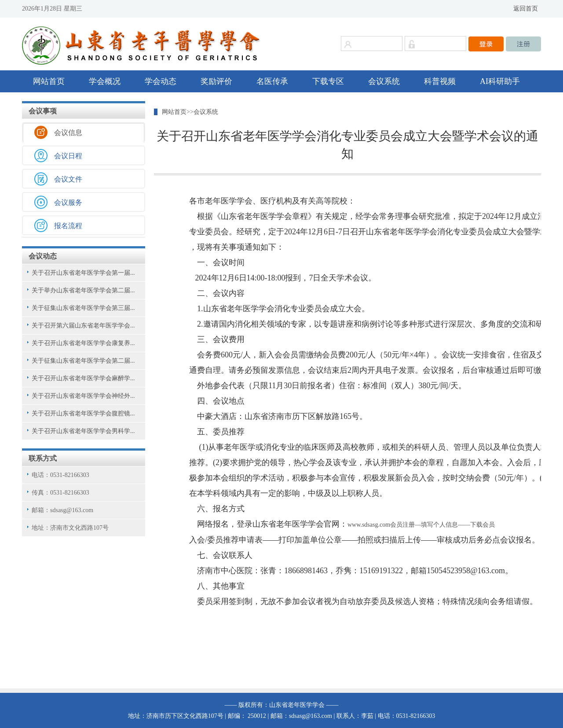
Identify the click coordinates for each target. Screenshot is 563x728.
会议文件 (68, 179)
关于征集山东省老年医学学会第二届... (83, 361)
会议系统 (384, 81)
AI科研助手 (500, 81)
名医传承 (272, 81)
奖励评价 (216, 81)
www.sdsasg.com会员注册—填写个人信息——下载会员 (421, 525)
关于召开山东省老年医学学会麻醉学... (83, 378)
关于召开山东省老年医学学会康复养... (83, 343)
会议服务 (68, 202)
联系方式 (43, 458)
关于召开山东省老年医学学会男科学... (83, 431)
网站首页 (49, 81)
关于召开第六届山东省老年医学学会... (83, 326)
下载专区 (328, 81)
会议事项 (43, 111)
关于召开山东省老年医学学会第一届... (83, 273)
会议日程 (68, 156)
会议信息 (68, 133)
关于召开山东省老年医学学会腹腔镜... (83, 413)
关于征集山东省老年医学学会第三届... (83, 308)
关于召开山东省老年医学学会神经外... (83, 396)
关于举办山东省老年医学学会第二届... (83, 290)
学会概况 (105, 81)
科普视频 (440, 81)
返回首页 (526, 9)
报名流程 (68, 226)
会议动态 (43, 256)
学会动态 (161, 81)
